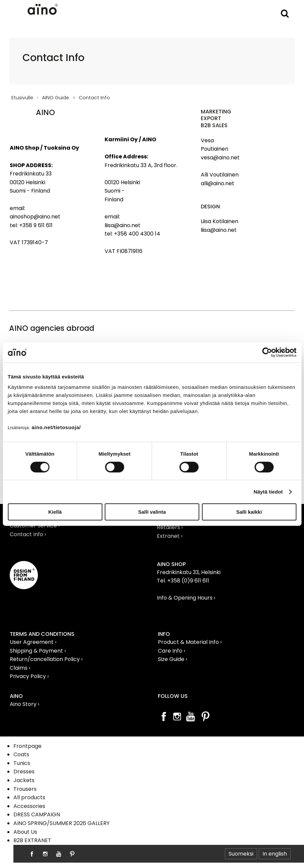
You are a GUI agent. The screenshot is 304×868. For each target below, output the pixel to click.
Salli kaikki (249, 512)
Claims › (20, 668)
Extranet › (170, 536)
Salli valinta (152, 512)
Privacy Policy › (29, 676)
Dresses (24, 772)
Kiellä (55, 512)
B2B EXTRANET (32, 840)
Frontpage (27, 746)
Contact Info (94, 98)
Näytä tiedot (268, 492)
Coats (21, 754)
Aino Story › (24, 704)
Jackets (24, 780)
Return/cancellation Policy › (46, 659)
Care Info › (171, 651)
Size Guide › (172, 659)
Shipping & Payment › (38, 651)
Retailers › (170, 527)
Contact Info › (28, 534)
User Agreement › (33, 642)
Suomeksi (241, 854)
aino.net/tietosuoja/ (56, 427)
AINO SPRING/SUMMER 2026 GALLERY (62, 823)
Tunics (22, 763)
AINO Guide (55, 98)
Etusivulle (22, 98)
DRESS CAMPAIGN (37, 814)
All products (29, 797)
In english (275, 854)
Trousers (25, 789)
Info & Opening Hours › (186, 598)
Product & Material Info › (190, 642)
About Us (25, 832)
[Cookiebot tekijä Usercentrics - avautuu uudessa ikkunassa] (267, 352)
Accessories (29, 806)
